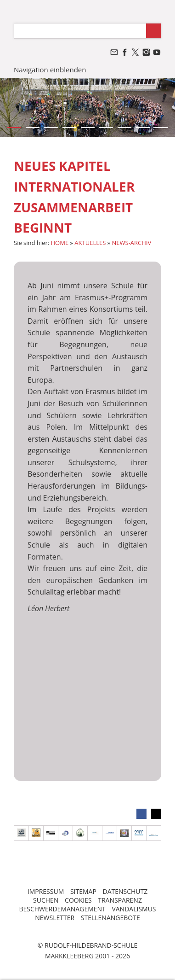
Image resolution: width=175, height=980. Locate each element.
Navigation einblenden (50, 70)
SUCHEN (46, 900)
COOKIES (78, 900)
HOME (60, 243)
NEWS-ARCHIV (132, 243)
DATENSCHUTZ (125, 891)
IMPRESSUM (46, 891)
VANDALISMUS (134, 909)
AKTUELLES (90, 243)
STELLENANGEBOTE (110, 918)
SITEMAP (83, 891)
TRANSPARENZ (120, 900)
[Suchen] (80, 31)
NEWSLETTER (55, 918)
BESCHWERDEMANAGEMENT (62, 909)
